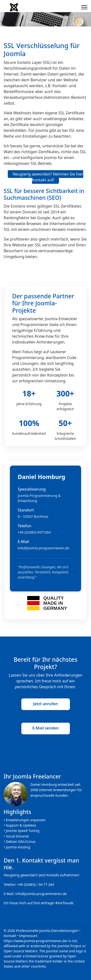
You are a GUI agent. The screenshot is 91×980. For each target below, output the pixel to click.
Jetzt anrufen (45, 704)
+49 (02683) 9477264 (34, 532)
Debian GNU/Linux (21, 842)
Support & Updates (21, 825)
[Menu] (84, 7)
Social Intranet (17, 836)
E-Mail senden (45, 728)
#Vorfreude (64, 903)
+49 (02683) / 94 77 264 (36, 884)
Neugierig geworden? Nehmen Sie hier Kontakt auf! (48, 177)
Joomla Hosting (18, 847)
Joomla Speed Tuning (23, 831)
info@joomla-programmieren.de (43, 548)
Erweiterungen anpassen (26, 820)
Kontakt (10, 936)
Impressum (28, 936)
